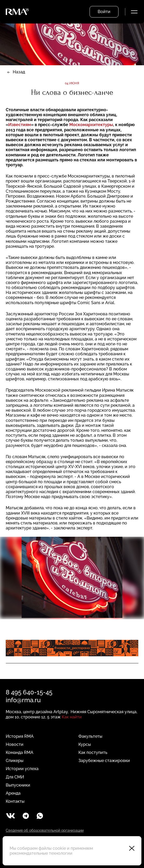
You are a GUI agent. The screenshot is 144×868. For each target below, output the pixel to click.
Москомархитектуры (91, 125)
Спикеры (15, 761)
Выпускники (18, 785)
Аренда (13, 793)
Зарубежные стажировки (104, 761)
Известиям (20, 125)
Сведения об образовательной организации (45, 830)
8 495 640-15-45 (29, 692)
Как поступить (93, 752)
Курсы (85, 744)
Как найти (72, 717)
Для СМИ (15, 777)
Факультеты (90, 736)
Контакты (15, 801)
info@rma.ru (23, 700)
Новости (15, 744)
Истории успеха (22, 769)
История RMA (20, 736)
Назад (19, 72)
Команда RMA (20, 752)
